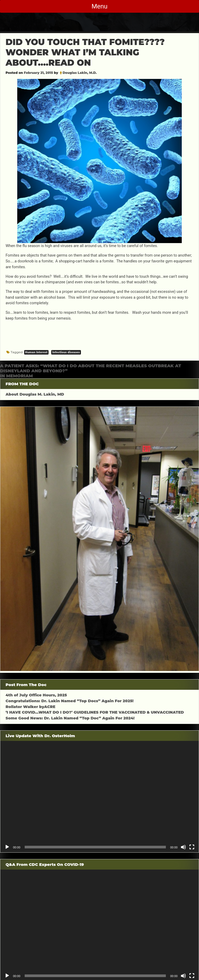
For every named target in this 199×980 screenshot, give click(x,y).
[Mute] (183, 847)
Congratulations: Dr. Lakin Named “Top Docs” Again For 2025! (70, 701)
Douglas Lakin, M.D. (80, 73)
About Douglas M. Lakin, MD (35, 394)
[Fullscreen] (192, 847)
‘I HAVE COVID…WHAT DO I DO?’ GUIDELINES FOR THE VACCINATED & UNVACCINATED (95, 712)
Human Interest (36, 352)
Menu (99, 6)
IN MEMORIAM (16, 376)
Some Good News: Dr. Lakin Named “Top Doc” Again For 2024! (70, 718)
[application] (99, 797)
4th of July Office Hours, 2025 (36, 695)
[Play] (7, 847)
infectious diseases (66, 352)
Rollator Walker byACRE (31, 707)
